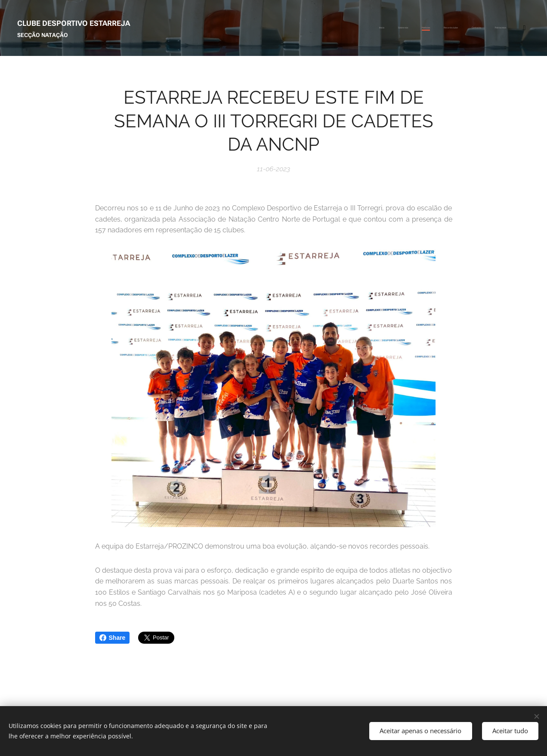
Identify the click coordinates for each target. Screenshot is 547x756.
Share (113, 638)
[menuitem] (422, 28)
